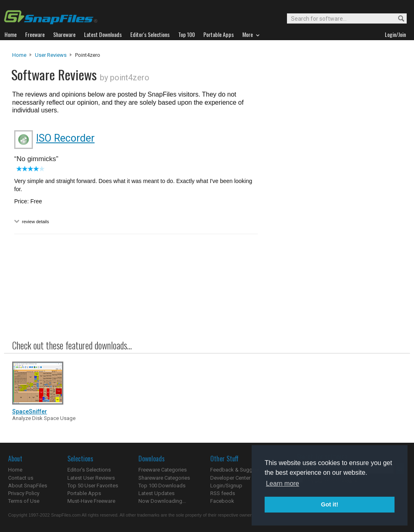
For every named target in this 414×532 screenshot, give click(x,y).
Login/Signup (226, 486)
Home (19, 55)
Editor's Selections (89, 470)
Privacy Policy (24, 493)
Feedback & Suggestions (240, 470)
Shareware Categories (164, 478)
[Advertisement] (333, 216)
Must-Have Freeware (91, 501)
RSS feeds (223, 493)
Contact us (21, 478)
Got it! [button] (330, 504)
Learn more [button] (282, 484)
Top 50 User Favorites (93, 486)
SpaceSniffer (30, 411)
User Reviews (51, 55)
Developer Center (230, 478)
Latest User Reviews (91, 478)
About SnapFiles (28, 486)
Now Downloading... (162, 501)
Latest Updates (156, 493)
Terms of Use (24, 501)
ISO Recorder (65, 138)
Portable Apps (84, 493)
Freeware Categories (163, 470)
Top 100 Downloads (162, 486)
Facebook (222, 501)
